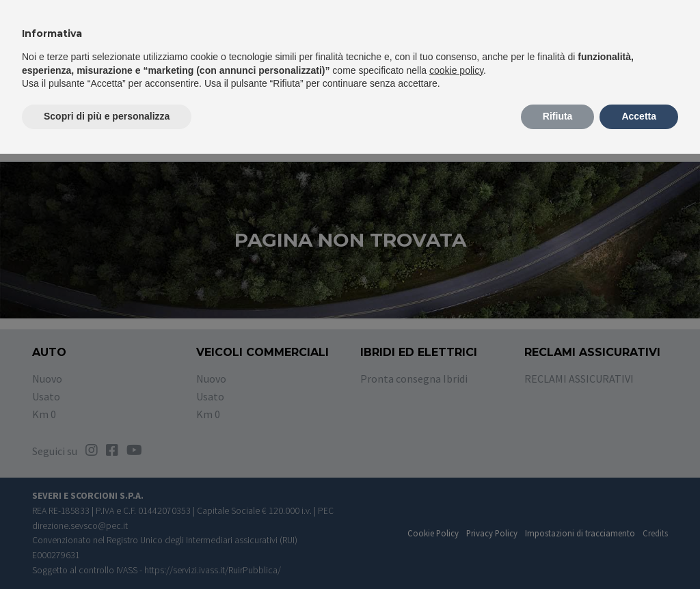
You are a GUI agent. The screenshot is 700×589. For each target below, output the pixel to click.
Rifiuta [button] (558, 116)
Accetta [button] (639, 116)
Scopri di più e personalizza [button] (107, 116)
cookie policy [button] (456, 70)
